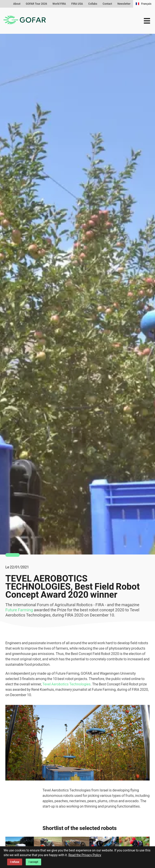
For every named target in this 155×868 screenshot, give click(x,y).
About (17, 4)
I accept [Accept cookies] (33, 862)
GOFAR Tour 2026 (36, 4)
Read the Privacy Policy (85, 855)
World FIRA (59, 4)
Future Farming (19, 610)
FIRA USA (77, 4)
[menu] (147, 21)
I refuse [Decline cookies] (15, 862)
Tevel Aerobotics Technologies (66, 684)
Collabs (93, 4)
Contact (107, 4)
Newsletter (124, 4)
